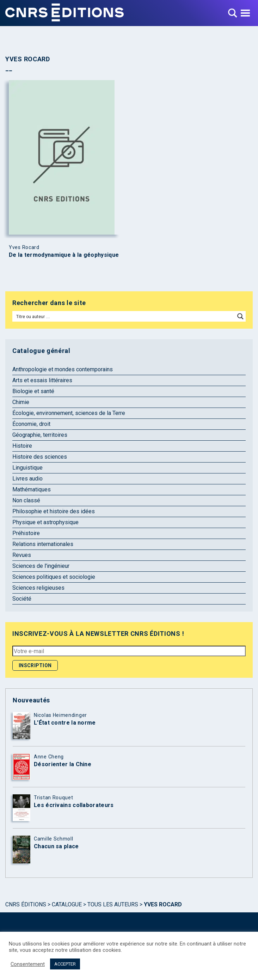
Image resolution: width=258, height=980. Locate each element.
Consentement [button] (28, 964)
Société (22, 599)
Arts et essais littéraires (42, 380)
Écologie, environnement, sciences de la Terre (69, 413)
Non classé (26, 500)
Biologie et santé (33, 391)
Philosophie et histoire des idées (54, 511)
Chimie (21, 402)
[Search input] (124, 316)
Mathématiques (32, 489)
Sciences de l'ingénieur (41, 566)
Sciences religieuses (38, 588)
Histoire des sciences (40, 457)
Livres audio (27, 479)
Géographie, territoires (40, 435)
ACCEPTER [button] (65, 964)
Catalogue (67, 904)
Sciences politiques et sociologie (54, 577)
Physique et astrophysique (45, 522)
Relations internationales (43, 544)
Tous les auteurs (113, 904)
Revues (22, 555)
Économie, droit (31, 424)
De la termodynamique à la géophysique (64, 255)
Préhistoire (26, 533)
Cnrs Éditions (26, 904)
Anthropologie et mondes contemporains (63, 369)
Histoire (22, 446)
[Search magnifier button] (240, 316)
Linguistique (27, 468)
